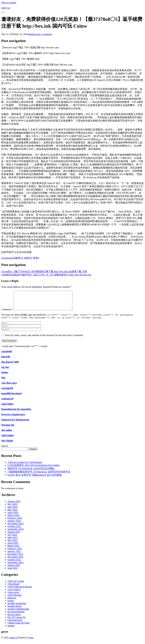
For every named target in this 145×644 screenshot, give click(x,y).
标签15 (19, 258)
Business (12, 601)
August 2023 (14, 536)
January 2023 (14, 555)
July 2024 (12, 508)
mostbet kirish (14, 610)
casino (11, 604)
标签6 (36, 258)
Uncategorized (8, 258)
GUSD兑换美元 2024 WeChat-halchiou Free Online (34, 469)
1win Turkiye (14, 593)
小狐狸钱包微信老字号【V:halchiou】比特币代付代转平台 (39, 475)
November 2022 (15, 561)
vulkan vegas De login (19, 626)
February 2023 (15, 552)
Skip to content (9, 3)
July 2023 (12, 538)
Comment (7, 313)
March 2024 (13, 519)
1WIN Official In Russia (20, 590)
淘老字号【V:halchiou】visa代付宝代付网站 (31, 472)
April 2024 (13, 516)
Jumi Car (14, 641)
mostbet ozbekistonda (18, 613)
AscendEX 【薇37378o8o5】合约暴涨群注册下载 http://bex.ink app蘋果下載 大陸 (44, 271)
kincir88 (6, 360)
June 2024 (12, 511)
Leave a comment (43, 34)
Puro (31, 641)
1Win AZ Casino (16, 585)
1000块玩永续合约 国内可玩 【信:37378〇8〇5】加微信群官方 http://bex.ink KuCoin (46, 275)
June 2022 (12, 572)
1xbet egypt (13, 596)
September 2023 (15, 533)
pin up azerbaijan (16, 615)
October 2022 (14, 563)
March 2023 (13, 549)
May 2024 (12, 513)
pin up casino (14, 618)
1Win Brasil (13, 588)
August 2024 (14, 505)
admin (31, 34)
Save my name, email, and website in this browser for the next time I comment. (44, 339)
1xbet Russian (14, 599)
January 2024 (14, 524)
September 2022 (15, 566)
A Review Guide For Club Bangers (25, 466)
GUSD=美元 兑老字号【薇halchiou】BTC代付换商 (35, 479)
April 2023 (13, 547)
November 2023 (15, 527)
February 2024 (15, 522)
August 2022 (14, 569)
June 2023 (12, 541)
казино (11, 629)
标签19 (28, 258)
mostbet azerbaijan (17, 607)
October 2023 (14, 530)
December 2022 (15, 558)
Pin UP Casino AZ (17, 621)
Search (5, 450)
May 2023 (12, 544)
